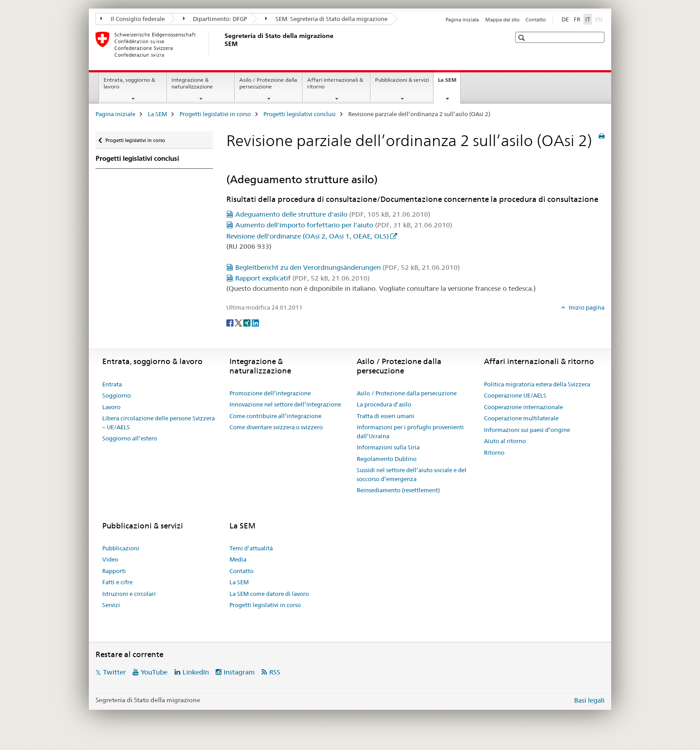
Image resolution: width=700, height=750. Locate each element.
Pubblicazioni (121, 548)
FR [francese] (577, 19)
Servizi (111, 605)
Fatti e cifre (117, 582)
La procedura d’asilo (384, 404)
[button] (523, 38)
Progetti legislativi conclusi (300, 114)
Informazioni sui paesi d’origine (527, 430)
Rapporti (114, 571)
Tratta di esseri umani (385, 416)
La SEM (449, 83)
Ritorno (494, 453)
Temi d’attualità (251, 548)
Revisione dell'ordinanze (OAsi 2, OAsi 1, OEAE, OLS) (308, 236)
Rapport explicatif (302, 278)
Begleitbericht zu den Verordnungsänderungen (348, 267)
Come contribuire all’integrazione (275, 416)
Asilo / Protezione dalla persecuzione (268, 83)
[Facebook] (231, 322)
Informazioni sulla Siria (388, 447)
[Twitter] (239, 322)
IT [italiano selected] (588, 19)
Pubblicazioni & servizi (402, 80)
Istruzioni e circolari (129, 594)
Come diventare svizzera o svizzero (276, 427)
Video (110, 559)
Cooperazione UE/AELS (515, 395)
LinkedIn (196, 672)
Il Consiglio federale (133, 19)
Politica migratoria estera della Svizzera (537, 384)
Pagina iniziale (462, 20)
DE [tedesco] (565, 19)
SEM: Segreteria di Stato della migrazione (326, 19)
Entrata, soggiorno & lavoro (129, 83)
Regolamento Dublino (387, 459)
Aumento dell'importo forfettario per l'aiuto (344, 225)
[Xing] (248, 322)
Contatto (536, 20)
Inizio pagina (586, 307)
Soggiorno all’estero (130, 438)
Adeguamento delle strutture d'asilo (333, 214)
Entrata (112, 384)
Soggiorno (117, 395)
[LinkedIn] (255, 322)
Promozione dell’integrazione (270, 393)
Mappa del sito (502, 20)
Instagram (239, 672)
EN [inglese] (600, 19)
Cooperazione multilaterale (521, 418)
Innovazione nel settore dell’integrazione (285, 404)
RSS (275, 672)
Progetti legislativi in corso (215, 114)
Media (238, 559)
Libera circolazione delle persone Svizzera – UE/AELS (158, 423)
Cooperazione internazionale (523, 407)
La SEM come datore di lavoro (269, 594)
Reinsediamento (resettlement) (398, 490)
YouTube (154, 672)
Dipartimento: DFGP (215, 19)
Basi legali (589, 700)
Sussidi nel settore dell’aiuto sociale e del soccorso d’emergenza (412, 474)
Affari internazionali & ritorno (335, 83)
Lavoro (111, 407)
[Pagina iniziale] (223, 44)
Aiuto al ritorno (505, 441)
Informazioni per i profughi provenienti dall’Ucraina (410, 432)
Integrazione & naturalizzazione (192, 83)
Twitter (115, 672)
